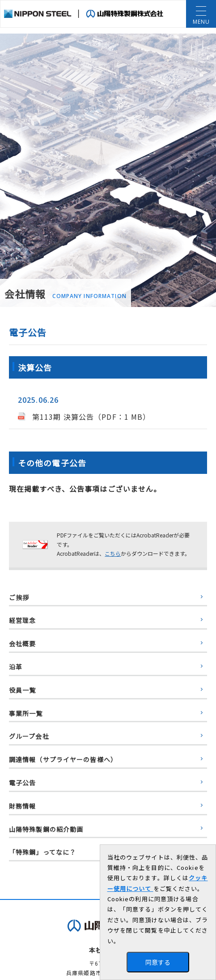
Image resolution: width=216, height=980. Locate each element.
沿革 (16, 667)
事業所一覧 (26, 713)
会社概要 (22, 643)
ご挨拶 (19, 597)
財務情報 (22, 806)
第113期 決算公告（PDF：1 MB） (91, 417)
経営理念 (22, 620)
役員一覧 (22, 690)
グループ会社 (29, 736)
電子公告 (22, 783)
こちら (113, 553)
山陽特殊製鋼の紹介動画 (46, 829)
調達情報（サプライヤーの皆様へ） (63, 759)
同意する (158, 962)
